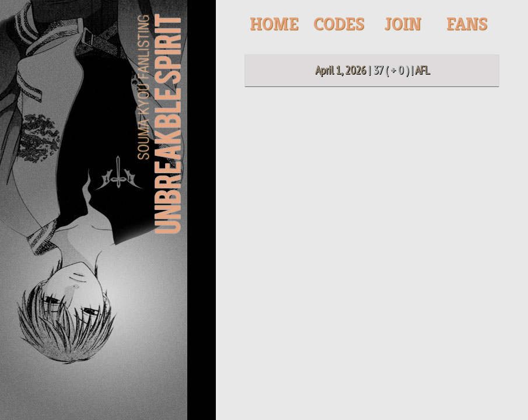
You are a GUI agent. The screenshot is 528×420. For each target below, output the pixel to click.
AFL (422, 70)
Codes (339, 24)
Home (274, 24)
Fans (467, 24)
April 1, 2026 (340, 70)
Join (403, 24)
